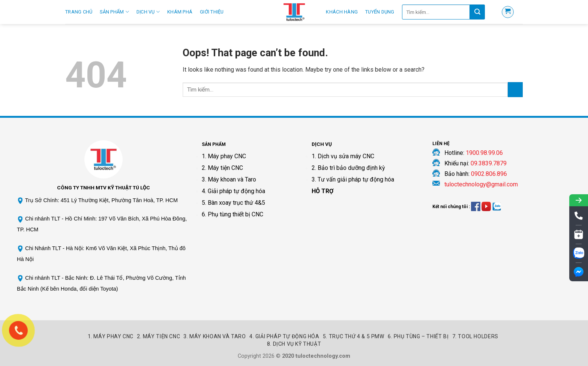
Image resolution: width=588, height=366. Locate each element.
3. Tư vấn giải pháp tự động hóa (353, 179)
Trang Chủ (79, 12)
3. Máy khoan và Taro (229, 179)
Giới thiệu (212, 12)
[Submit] (515, 89)
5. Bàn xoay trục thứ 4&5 (233, 203)
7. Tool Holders (475, 336)
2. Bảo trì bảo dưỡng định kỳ (348, 168)
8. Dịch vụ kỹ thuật (294, 344)
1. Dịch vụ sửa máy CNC (343, 156)
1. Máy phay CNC (224, 156)
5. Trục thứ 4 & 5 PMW (354, 336)
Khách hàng (342, 12)
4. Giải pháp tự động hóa (233, 191)
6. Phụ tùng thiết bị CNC (232, 214)
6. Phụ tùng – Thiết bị (418, 336)
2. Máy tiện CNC (222, 168)
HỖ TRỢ (322, 191)
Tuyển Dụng (380, 12)
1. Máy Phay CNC (111, 336)
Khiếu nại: (475, 163)
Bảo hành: (476, 174)
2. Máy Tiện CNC (158, 336)
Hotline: (474, 153)
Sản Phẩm (114, 12)
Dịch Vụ (148, 12)
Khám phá (180, 12)
